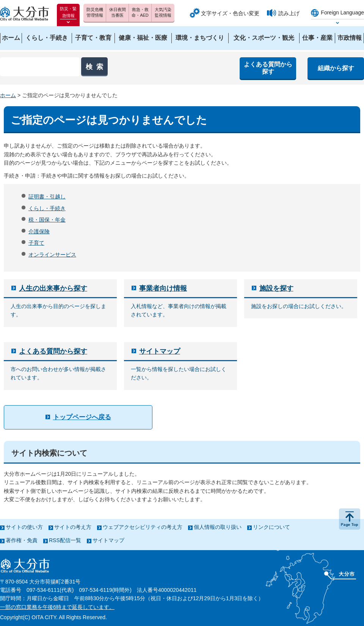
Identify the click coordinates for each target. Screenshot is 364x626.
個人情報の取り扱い (218, 527)
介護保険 (39, 231)
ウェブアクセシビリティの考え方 (143, 527)
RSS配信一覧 (65, 540)
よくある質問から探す (53, 351)
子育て (36, 243)
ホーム (8, 95)
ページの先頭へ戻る (350, 519)
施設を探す (276, 288)
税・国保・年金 (47, 220)
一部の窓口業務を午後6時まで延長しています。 (57, 607)
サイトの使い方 (24, 527)
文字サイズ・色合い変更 (230, 13)
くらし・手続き (47, 208)
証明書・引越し (47, 197)
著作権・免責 (22, 540)
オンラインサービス (52, 255)
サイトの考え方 (73, 527)
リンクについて (271, 527)
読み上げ (289, 13)
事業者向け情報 (163, 288)
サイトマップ (160, 351)
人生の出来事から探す (53, 288)
